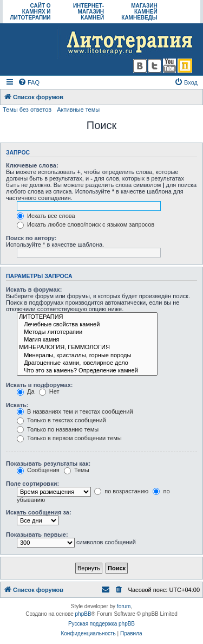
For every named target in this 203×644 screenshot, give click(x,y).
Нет (49, 391)
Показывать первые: (37, 534)
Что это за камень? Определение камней (87, 371)
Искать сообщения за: (39, 512)
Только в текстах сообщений (61, 420)
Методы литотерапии (87, 332)
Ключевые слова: (32, 165)
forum (124, 606)
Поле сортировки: (32, 484)
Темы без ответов (27, 110)
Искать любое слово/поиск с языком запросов (86, 224)
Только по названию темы (58, 429)
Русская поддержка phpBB (101, 624)
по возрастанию (121, 491)
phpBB (83, 614)
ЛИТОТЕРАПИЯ (87, 317)
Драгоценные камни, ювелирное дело (87, 363)
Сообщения (38, 470)
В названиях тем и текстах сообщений (75, 411)
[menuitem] (29, 82)
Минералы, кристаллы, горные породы (87, 356)
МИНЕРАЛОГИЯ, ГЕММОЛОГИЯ (87, 347)
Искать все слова (46, 216)
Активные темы (78, 110)
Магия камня (87, 340)
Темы (77, 470)
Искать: (17, 405)
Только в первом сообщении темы (69, 438)
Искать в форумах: (34, 289)
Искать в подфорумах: (40, 385)
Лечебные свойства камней (87, 325)
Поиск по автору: (31, 238)
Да (26, 391)
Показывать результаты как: (48, 463)
